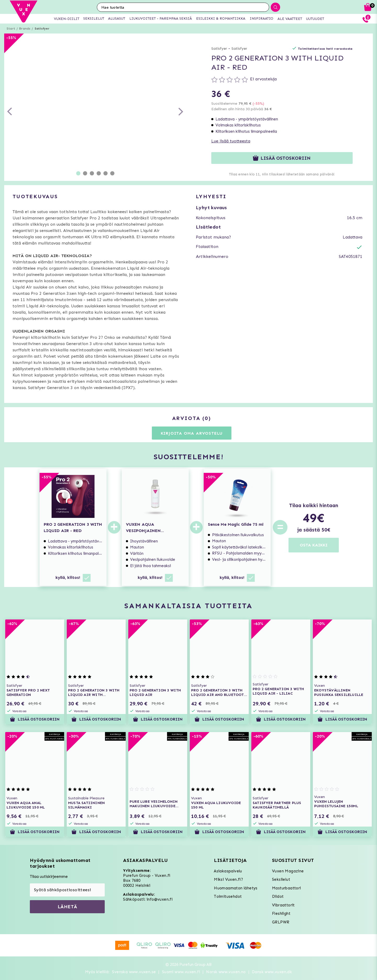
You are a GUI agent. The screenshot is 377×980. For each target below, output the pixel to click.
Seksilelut (281, 879)
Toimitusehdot (228, 896)
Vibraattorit (283, 905)
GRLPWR (281, 922)
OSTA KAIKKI (314, 545)
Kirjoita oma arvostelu (192, 433)
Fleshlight (281, 913)
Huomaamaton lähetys (236, 888)
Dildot (278, 896)
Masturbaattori (287, 888)
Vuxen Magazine (288, 871)
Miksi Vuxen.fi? (228, 879)
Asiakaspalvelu (228, 871)
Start (11, 29)
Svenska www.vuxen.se (134, 972)
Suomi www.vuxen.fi (181, 972)
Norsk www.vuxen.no (226, 972)
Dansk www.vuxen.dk (272, 972)
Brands (25, 29)
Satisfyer (42, 29)
